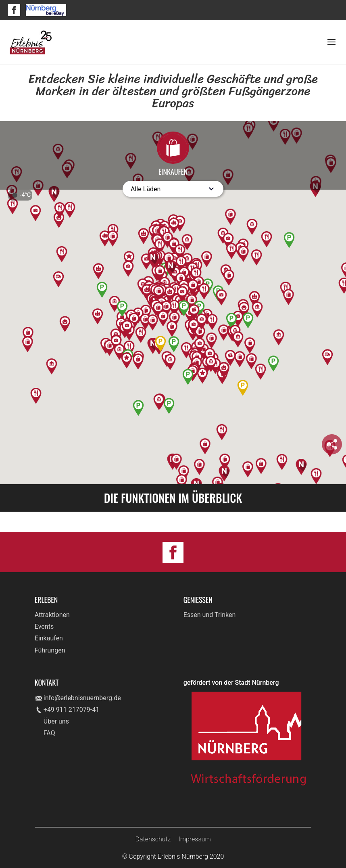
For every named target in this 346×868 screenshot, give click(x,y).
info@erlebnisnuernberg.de (82, 698)
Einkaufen (49, 638)
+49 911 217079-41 (71, 710)
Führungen (50, 650)
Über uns (56, 721)
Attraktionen (52, 615)
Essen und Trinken (210, 615)
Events (44, 626)
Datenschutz (153, 839)
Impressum (195, 839)
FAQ (49, 733)
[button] (242, 248)
